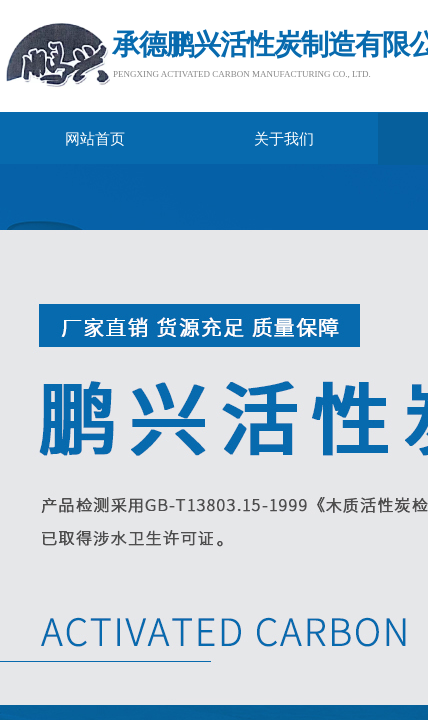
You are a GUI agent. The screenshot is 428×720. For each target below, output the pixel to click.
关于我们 (284, 139)
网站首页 (95, 139)
